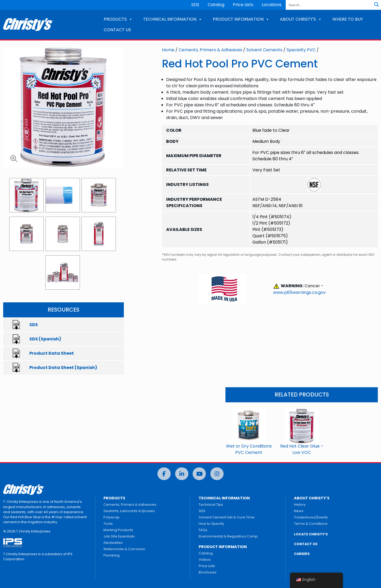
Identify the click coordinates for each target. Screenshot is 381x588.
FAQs (203, 530)
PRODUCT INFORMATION (241, 19)
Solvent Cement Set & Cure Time (227, 517)
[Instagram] (217, 474)
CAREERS (302, 554)
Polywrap (112, 517)
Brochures (208, 572)
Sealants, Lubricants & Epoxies (129, 511)
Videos (205, 560)
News (299, 511)
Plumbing (112, 555)
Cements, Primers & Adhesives (210, 50)
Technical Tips (211, 505)
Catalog (216, 5)
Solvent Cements (264, 50)
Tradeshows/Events (311, 517)
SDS (195, 5)
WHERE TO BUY (348, 19)
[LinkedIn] (182, 474)
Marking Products (118, 530)
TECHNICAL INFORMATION (173, 19)
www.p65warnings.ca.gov (299, 292)
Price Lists (243, 5)
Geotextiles (113, 543)
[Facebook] (164, 474)
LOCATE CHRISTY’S (311, 534)
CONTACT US (117, 30)
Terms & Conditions (311, 524)
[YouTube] (199, 474)
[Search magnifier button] (377, 4)
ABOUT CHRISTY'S (301, 19)
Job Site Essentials (119, 536)
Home (168, 50)
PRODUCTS (118, 19)
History (300, 505)
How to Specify (211, 524)
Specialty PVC (301, 50)
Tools (108, 524)
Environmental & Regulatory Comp (228, 536)
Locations (272, 5)
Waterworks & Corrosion (124, 549)
